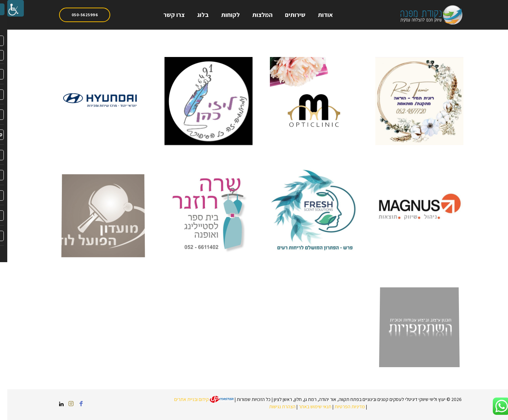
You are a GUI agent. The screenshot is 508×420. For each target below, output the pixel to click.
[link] (8, 8)
